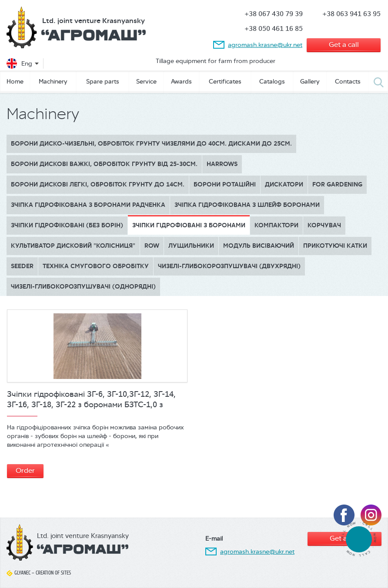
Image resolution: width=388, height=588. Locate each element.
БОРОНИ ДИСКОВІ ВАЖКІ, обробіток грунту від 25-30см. (104, 164)
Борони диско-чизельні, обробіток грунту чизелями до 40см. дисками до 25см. (151, 144)
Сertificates (225, 81)
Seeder (22, 266)
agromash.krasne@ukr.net (265, 45)
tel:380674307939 (359, 539)
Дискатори (284, 184)
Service (146, 81)
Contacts (348, 81)
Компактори (276, 225)
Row (152, 246)
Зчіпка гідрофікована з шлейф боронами (247, 205)
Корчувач (324, 225)
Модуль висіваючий (259, 246)
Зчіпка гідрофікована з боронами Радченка (88, 205)
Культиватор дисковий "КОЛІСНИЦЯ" (73, 246)
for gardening (337, 184)
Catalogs (272, 81)
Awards (181, 81)
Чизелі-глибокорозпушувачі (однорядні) (83, 287)
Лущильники (191, 246)
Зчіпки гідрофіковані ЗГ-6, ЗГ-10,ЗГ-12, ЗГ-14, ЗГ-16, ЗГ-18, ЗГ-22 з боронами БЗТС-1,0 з (91, 399)
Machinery (53, 81)
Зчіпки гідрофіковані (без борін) (67, 225)
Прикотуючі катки (335, 246)
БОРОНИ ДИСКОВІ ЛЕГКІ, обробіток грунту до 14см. (98, 184)
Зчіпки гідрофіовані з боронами (189, 225)
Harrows (222, 164)
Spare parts (103, 81)
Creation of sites (53, 573)
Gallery (310, 81)
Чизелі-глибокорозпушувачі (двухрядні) (229, 266)
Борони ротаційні (225, 184)
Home (15, 81)
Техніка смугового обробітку (96, 266)
